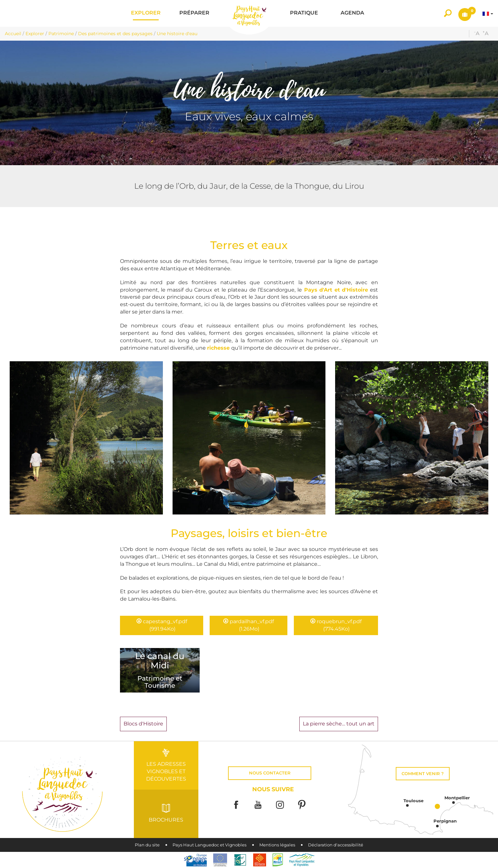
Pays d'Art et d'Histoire (336, 290)
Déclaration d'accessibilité (336, 845)
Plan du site (147, 845)
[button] (146, 13)
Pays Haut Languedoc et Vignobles (209, 845)
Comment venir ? (423, 774)
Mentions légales (277, 845)
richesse (219, 348)
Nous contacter (270, 773)
